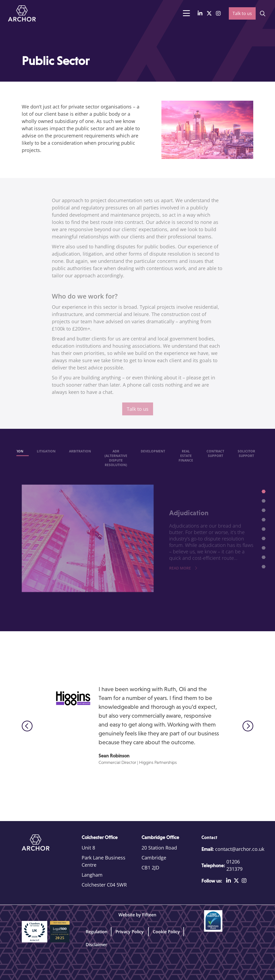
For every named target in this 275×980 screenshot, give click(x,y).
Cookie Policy (166, 932)
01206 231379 (234, 865)
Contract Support (215, 458)
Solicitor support (246, 458)
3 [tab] (264, 511)
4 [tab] (264, 521)
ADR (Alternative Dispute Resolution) (116, 463)
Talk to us (242, 13)
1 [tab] (264, 492)
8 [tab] (264, 558)
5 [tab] (264, 530)
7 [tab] (264, 549)
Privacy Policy (130, 932)
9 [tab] (264, 568)
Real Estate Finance (186, 460)
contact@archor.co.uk (240, 849)
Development (153, 456)
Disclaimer (96, 945)
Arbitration (80, 456)
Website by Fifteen (137, 915)
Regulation (97, 932)
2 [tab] (264, 502)
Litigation (46, 456)
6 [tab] (264, 539)
